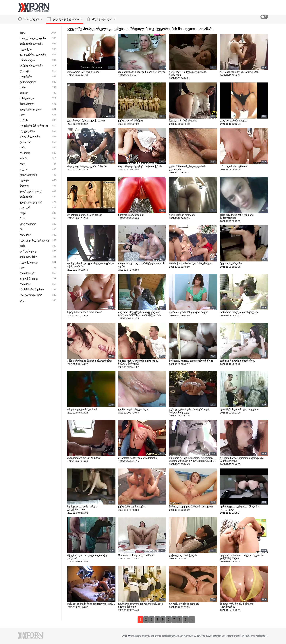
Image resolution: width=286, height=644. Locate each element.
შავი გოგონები (101, 19)
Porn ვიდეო (30, 19)
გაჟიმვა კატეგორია (65, 19)
